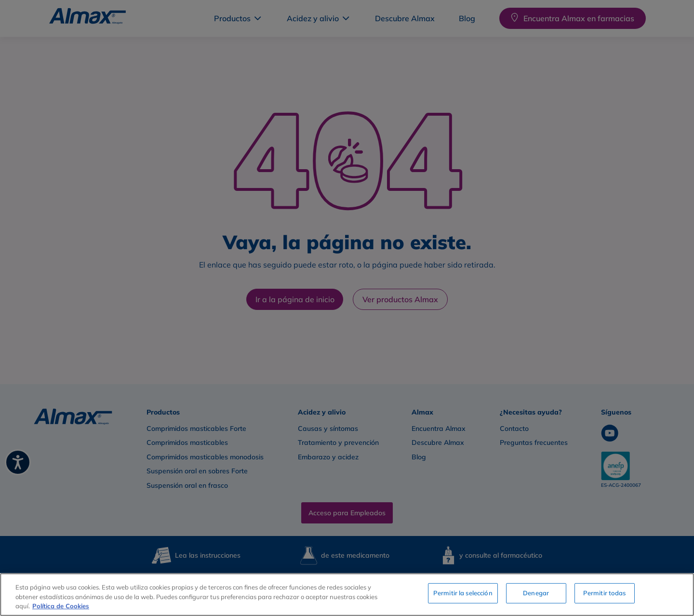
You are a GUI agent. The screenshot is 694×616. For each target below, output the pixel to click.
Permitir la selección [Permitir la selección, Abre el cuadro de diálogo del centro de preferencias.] (463, 593)
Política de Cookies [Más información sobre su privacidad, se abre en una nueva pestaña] (61, 606)
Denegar (536, 593)
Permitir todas (605, 593)
